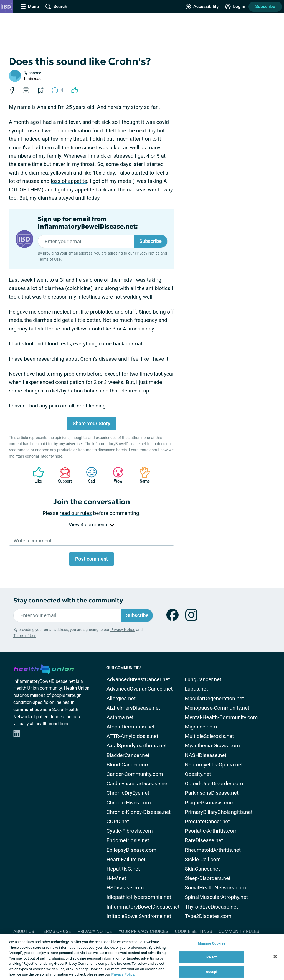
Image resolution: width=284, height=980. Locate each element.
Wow (115, 475)
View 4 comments (92, 524)
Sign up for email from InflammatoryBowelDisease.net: (88, 223)
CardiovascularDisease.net (138, 783)
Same (142, 475)
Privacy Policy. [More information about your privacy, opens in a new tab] (123, 974)
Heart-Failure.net (126, 859)
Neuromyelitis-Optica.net (214, 765)
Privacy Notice (147, 253)
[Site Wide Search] (56, 7)
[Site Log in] (235, 7)
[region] (142, 957)
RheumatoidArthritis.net (213, 850)
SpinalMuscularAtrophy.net (216, 897)
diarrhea (38, 173)
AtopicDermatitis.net (131, 727)
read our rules (76, 513)
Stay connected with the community (68, 600)
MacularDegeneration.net (215, 698)
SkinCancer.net (202, 869)
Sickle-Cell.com (203, 859)
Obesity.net (198, 774)
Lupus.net (196, 689)
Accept (212, 972)
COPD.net (118, 821)
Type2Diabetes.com (208, 916)
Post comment (92, 559)
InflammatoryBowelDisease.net (143, 907)
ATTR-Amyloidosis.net (132, 736)
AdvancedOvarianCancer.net (140, 689)
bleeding (96, 406)
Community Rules (239, 931)
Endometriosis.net (128, 840)
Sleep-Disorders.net (208, 878)
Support (63, 475)
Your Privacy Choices (143, 931)
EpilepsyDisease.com (131, 850)
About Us (24, 931)
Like (35, 475)
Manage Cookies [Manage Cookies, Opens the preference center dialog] (211, 943)
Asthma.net (120, 717)
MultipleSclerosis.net (210, 736)
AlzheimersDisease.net (133, 708)
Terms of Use (49, 259)
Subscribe (265, 7)
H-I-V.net (116, 878)
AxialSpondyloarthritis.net (137, 746)
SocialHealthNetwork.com (215, 888)
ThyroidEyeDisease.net (212, 907)
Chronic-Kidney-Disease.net (139, 812)
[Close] (275, 956)
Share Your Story (91, 423)
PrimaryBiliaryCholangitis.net (219, 812)
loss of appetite (69, 181)
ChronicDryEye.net (128, 793)
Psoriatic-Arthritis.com (211, 831)
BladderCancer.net (128, 755)
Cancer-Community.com (135, 774)
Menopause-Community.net (217, 708)
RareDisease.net (204, 840)
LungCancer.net (203, 679)
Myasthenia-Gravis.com (212, 746)
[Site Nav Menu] (30, 7)
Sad (89, 475)
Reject (212, 957)
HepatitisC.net (123, 869)
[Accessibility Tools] (202, 7)
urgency (18, 329)
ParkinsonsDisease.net (212, 793)
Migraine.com (201, 727)
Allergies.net (121, 698)
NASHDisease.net (206, 755)
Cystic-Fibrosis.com (130, 831)
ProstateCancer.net (207, 821)
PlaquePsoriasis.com (210, 803)
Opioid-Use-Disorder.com (214, 783)
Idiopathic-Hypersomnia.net (139, 897)
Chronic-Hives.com (129, 803)
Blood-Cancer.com (128, 765)
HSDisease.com (125, 888)
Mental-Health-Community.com (221, 717)
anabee (35, 73)
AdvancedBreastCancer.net (138, 679)
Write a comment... (35, 541)
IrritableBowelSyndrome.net (139, 916)
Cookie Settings (194, 931)
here (58, 456)
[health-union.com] (44, 668)
